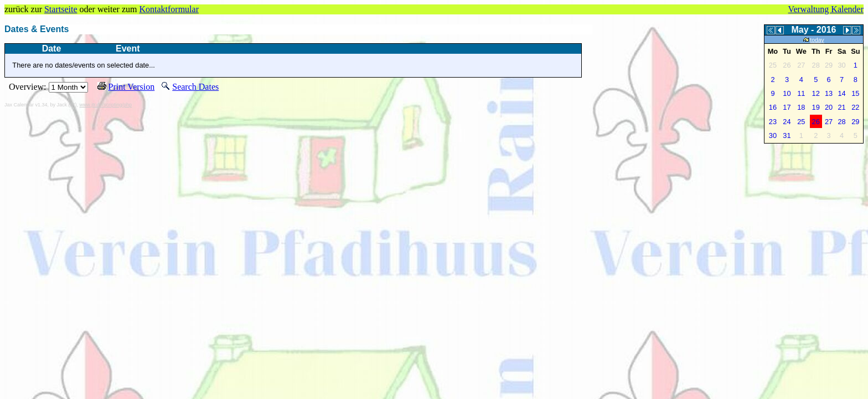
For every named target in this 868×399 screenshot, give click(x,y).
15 (855, 93)
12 (816, 93)
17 (787, 107)
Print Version (132, 87)
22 (855, 107)
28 (841, 122)
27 (829, 122)
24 (787, 122)
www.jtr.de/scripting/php (106, 105)
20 (829, 107)
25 (801, 122)
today (813, 40)
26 (816, 122)
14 (841, 93)
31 (787, 135)
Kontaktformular (169, 9)
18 (801, 107)
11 (801, 93)
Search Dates (195, 87)
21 (841, 107)
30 (773, 135)
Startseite (61, 9)
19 (816, 107)
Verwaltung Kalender (826, 9)
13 (829, 93)
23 (773, 122)
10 (787, 93)
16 (773, 107)
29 (855, 122)
